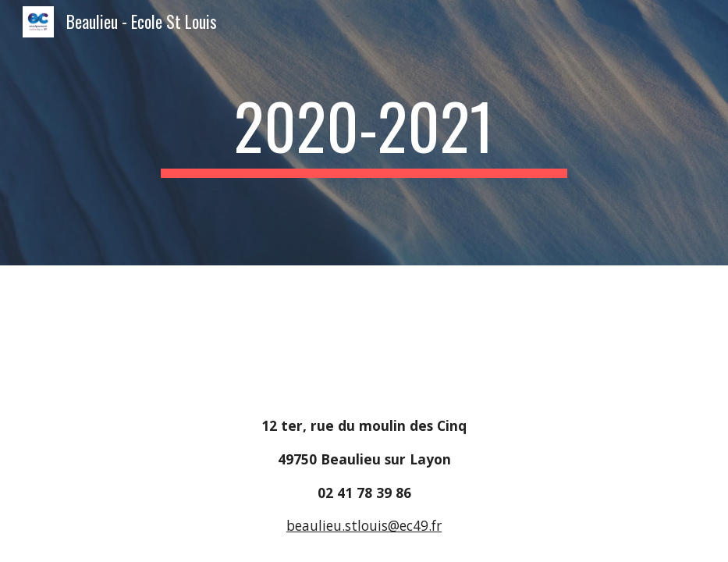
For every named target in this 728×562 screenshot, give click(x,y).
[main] (364, 133)
